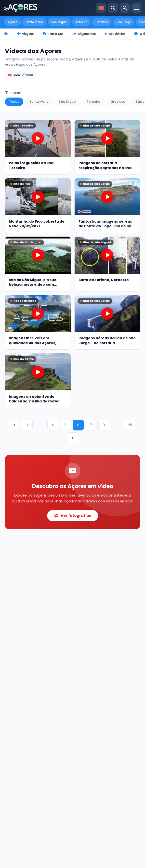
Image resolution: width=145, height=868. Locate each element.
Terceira (81, 22)
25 (130, 425)
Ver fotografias (73, 516)
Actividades (115, 34)
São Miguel (59, 22)
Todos (14, 102)
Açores (12, 22)
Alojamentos (84, 34)
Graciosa (102, 22)
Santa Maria (34, 22)
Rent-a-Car (53, 34)
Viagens (25, 34)
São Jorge (124, 22)
